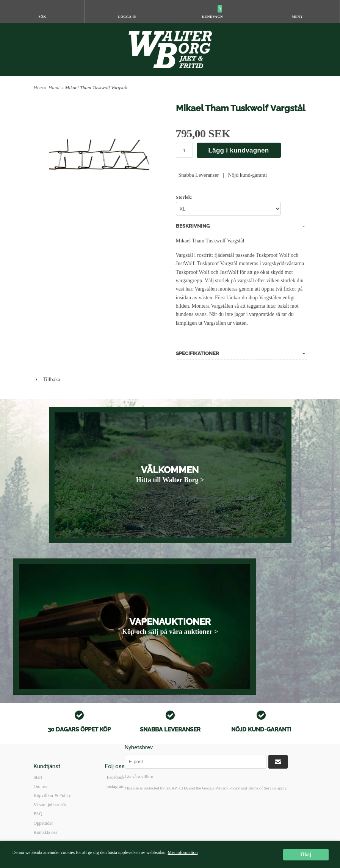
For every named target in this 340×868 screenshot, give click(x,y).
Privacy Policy (227, 788)
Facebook (116, 777)
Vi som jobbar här (50, 805)
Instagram (116, 786)
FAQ (38, 814)
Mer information (183, 852)
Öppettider (43, 823)
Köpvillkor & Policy (52, 796)
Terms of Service (262, 788)
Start (38, 777)
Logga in (127, 17)
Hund (54, 87)
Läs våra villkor (139, 777)
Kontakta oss (45, 832)
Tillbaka (47, 380)
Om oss (41, 786)
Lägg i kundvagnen (239, 150)
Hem (38, 87)
